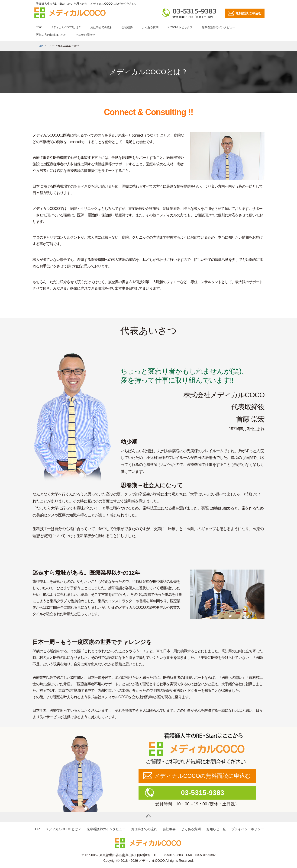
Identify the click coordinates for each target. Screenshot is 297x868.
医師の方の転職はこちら (51, 35)
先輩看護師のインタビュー (218, 27)
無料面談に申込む (249, 13)
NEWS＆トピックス (180, 27)
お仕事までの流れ (101, 27)
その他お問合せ (85, 35)
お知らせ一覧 (216, 829)
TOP (39, 27)
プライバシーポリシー (248, 829)
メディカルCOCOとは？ (66, 27)
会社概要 (127, 27)
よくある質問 (150, 27)
